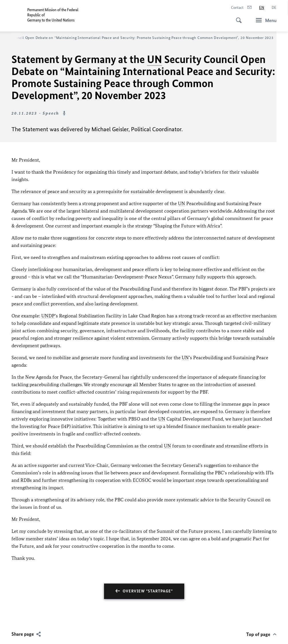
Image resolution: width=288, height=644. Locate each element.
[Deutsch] (274, 8)
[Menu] (265, 20)
